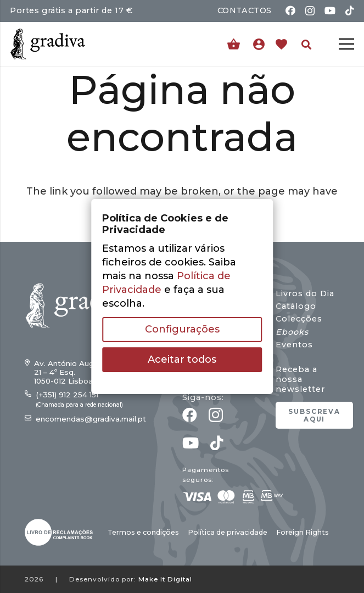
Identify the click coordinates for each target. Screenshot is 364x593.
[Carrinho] (234, 44)
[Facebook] (290, 10)
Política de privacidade (228, 532)
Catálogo (296, 306)
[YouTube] (330, 10)
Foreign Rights (303, 532)
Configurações (182, 329)
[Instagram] (310, 11)
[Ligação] (262, 44)
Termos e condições (143, 532)
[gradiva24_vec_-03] (59, 532)
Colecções (299, 319)
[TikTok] (350, 10)
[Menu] (347, 44)
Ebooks (292, 332)
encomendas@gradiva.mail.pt (91, 419)
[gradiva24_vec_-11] (48, 44)
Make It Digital (165, 579)
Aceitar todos (182, 359)
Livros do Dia (305, 293)
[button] (306, 45)
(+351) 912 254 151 (67, 395)
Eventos (294, 345)
